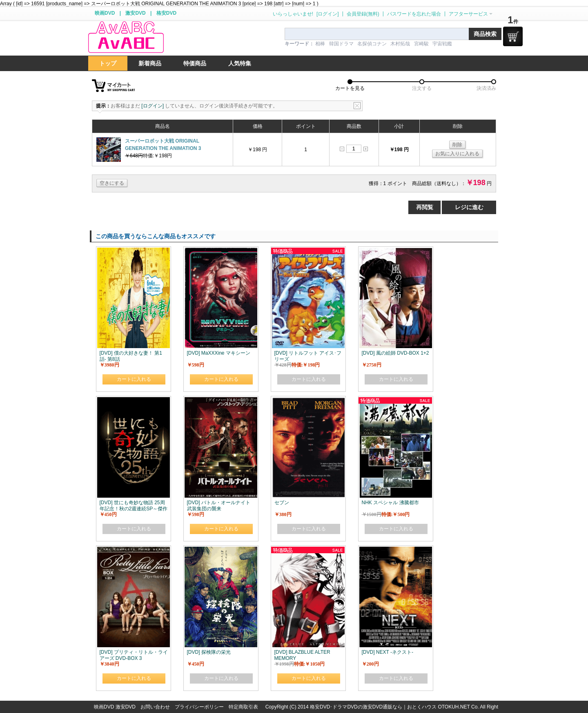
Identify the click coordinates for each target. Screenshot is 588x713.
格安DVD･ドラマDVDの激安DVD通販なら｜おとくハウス (374, 707)
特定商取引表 (243, 707)
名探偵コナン (372, 44)
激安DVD (135, 13)
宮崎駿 (421, 44)
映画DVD (105, 13)
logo (126, 37)
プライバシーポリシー (199, 707)
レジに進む (469, 207)
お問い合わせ (155, 707)
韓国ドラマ (341, 44)
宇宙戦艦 (442, 44)
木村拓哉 (400, 44)
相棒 (320, 44)
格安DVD (166, 13)
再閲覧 (425, 207)
